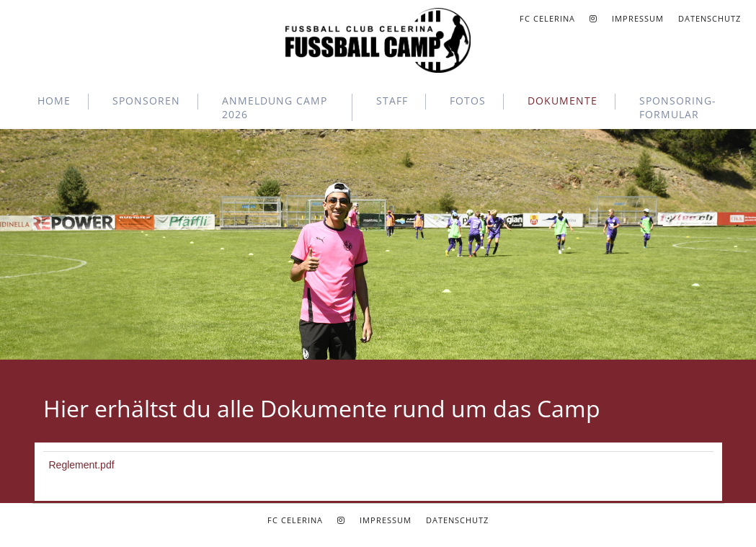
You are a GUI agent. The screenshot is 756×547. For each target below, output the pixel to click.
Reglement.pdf (82, 465)
